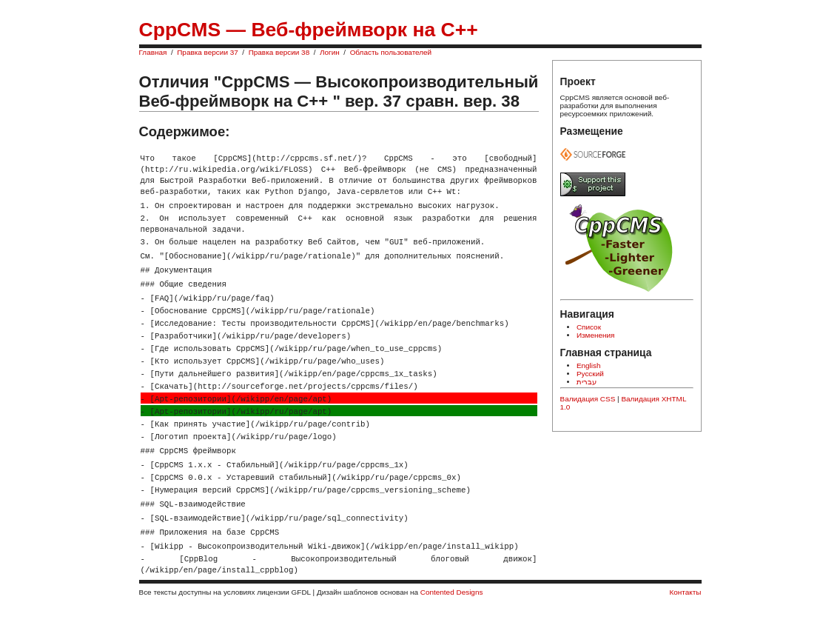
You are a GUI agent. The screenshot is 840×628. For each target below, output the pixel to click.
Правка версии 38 (279, 52)
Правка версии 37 (208, 52)
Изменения (596, 335)
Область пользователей (391, 52)
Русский (590, 374)
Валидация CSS (588, 399)
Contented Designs (452, 592)
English (589, 365)
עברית (587, 382)
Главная (153, 52)
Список (589, 327)
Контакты (686, 592)
